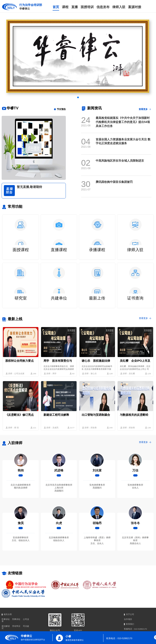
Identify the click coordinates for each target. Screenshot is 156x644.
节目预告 (60, 109)
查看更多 (145, 109)
